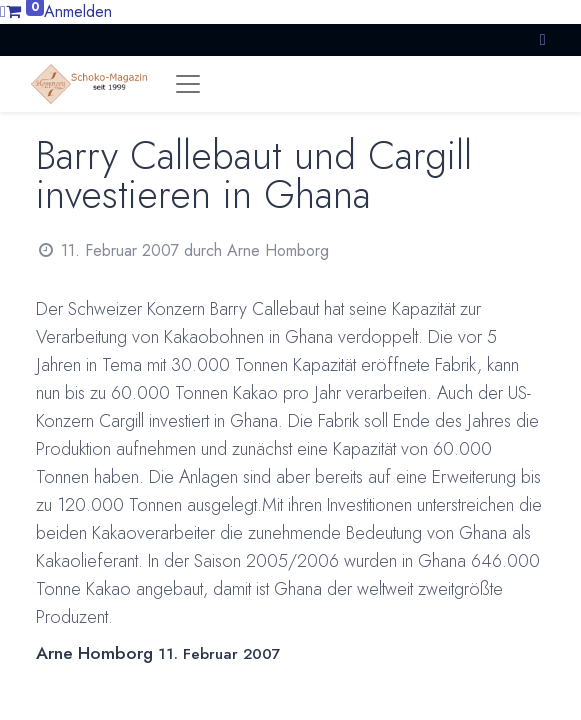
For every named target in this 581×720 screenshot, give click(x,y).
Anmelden (78, 11)
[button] (543, 39)
